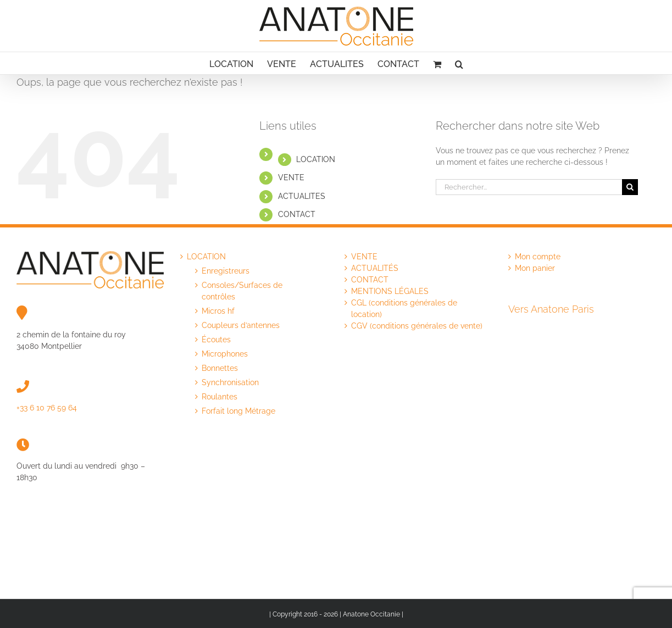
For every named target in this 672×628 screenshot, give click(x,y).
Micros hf (218, 311)
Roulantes (220, 397)
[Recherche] (630, 187)
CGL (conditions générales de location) (404, 309)
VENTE (291, 177)
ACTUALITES (302, 196)
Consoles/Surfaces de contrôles (242, 291)
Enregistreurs (226, 271)
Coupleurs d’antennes (241, 325)
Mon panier (535, 268)
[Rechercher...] (529, 187)
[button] (459, 63)
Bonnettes (220, 368)
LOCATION (316, 159)
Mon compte (538, 257)
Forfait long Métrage (238, 411)
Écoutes (216, 340)
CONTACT (297, 214)
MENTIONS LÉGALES (390, 291)
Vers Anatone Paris (551, 309)
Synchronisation (230, 382)
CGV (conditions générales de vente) (417, 326)
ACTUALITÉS (375, 268)
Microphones (225, 354)
